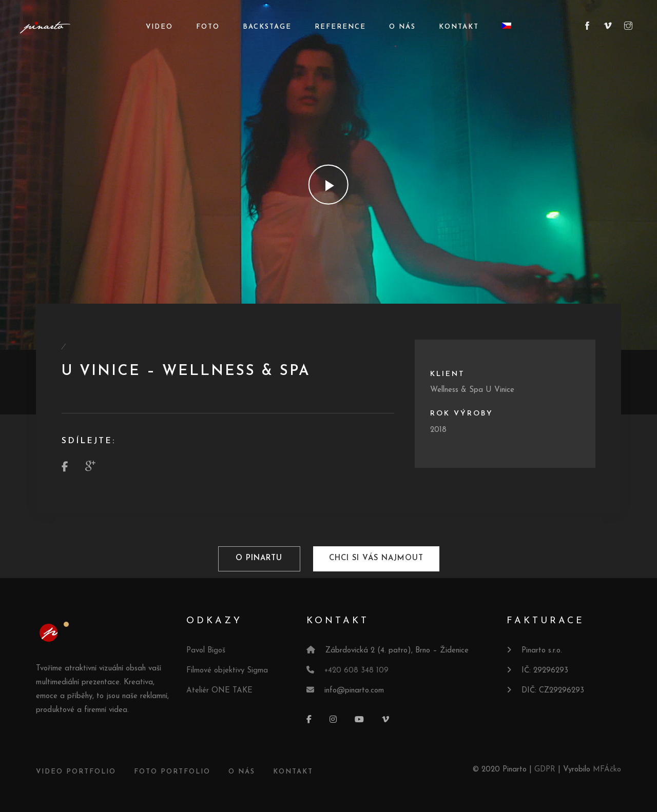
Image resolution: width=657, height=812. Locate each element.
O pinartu (259, 559)
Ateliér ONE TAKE (219, 690)
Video (159, 27)
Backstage (267, 27)
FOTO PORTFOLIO (172, 771)
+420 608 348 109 (356, 670)
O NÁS (242, 771)
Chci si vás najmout (376, 559)
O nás (402, 27)
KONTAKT (293, 771)
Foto (208, 27)
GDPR (545, 769)
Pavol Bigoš (206, 650)
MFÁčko (607, 769)
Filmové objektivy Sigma (227, 670)
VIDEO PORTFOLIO (76, 771)
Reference (340, 27)
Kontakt (459, 27)
